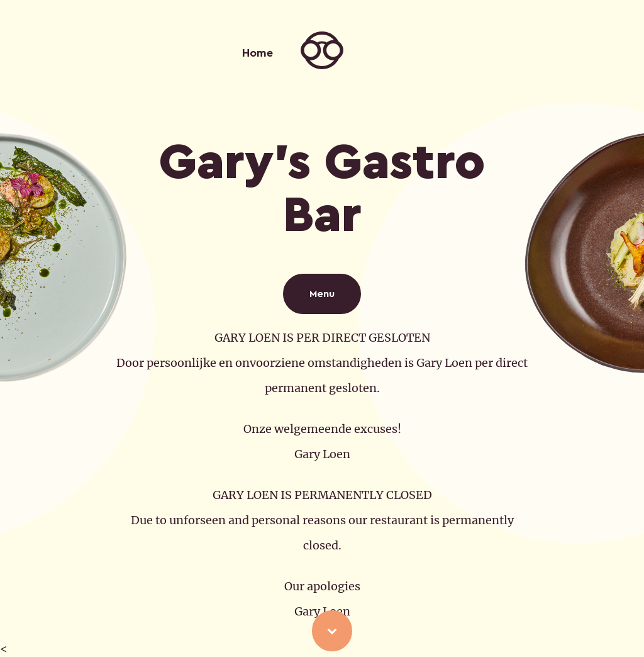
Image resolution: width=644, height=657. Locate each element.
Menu (322, 294)
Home (258, 53)
